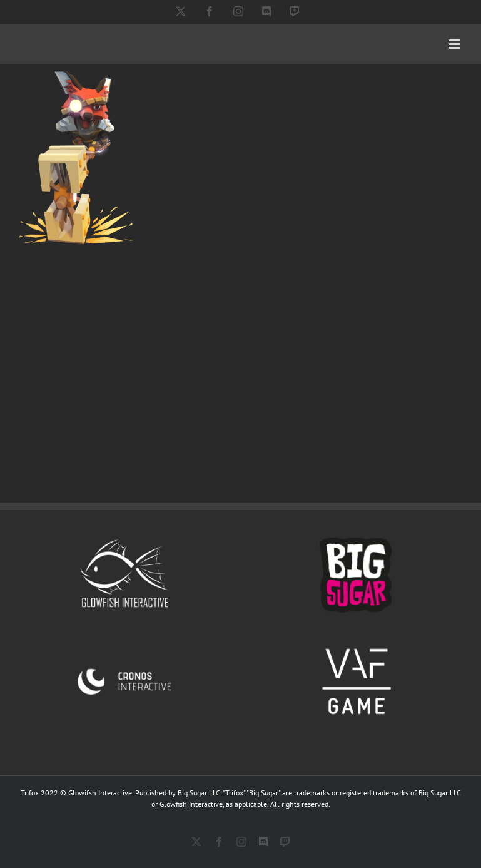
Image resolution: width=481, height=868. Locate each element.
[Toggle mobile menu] (456, 44)
